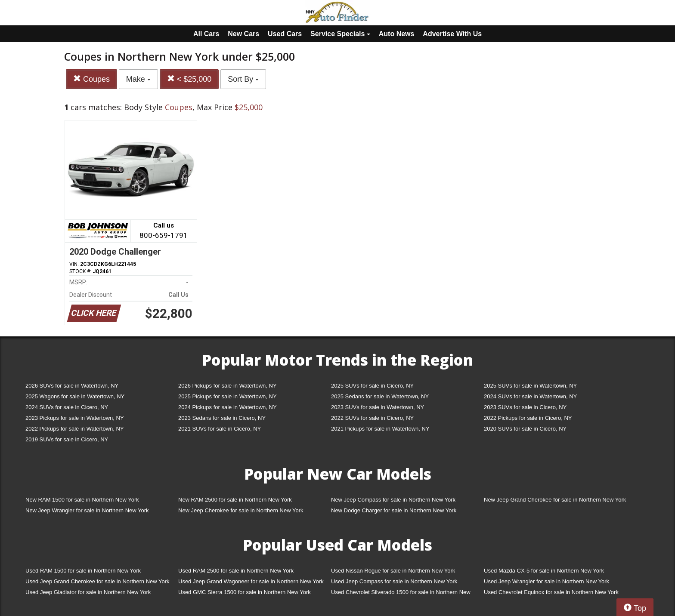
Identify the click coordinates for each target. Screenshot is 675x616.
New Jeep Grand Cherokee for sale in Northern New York (555, 500)
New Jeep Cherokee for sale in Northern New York (241, 510)
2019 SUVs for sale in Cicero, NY (67, 439)
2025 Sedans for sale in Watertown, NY (380, 396)
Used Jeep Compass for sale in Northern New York (394, 581)
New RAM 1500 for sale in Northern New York (82, 500)
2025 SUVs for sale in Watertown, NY (530, 386)
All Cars (206, 34)
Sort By (243, 79)
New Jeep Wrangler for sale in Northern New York (87, 510)
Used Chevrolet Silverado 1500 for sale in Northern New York (401, 594)
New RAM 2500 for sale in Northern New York (235, 500)
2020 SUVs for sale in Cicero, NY (525, 429)
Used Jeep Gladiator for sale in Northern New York (88, 592)
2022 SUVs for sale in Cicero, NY (372, 418)
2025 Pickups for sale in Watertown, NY (228, 396)
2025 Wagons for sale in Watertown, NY (75, 396)
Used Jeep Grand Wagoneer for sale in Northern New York (251, 581)
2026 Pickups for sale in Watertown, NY (228, 386)
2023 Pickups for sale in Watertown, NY (75, 418)
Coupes (91, 79)
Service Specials (340, 34)
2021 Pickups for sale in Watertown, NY (380, 429)
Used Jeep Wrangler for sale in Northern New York (547, 581)
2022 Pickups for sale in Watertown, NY (75, 429)
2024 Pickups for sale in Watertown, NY (228, 407)
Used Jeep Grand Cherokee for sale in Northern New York (98, 581)
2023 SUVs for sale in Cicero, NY (525, 407)
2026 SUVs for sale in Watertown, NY (72, 386)
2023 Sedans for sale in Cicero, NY (222, 418)
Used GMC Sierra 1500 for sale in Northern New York (245, 592)
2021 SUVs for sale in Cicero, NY (220, 429)
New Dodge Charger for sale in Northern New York (394, 510)
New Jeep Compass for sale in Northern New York (393, 500)
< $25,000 (189, 79)
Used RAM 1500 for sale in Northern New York (83, 571)
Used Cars (285, 34)
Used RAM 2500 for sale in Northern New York (236, 571)
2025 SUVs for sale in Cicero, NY (372, 386)
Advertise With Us (452, 34)
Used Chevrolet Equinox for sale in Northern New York (551, 592)
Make (138, 79)
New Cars (243, 34)
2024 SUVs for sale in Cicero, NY (67, 407)
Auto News (397, 34)
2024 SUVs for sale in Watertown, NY (530, 396)
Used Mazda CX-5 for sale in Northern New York (544, 571)
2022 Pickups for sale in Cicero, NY (528, 418)
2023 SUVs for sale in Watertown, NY (378, 407)
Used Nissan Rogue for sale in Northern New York (393, 571)
